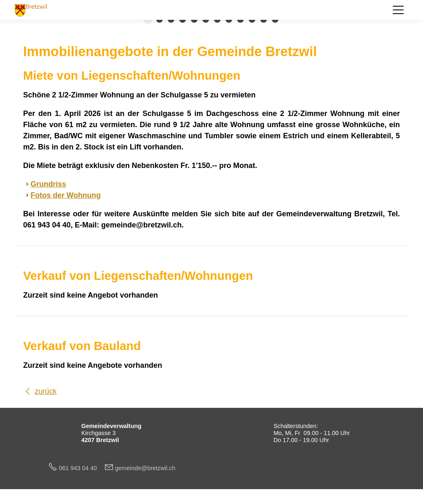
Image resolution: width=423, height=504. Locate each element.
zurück (46, 391)
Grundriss (48, 184)
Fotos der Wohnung (66, 195)
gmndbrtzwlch (145, 468)
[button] (398, 10)
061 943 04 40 (81, 468)
